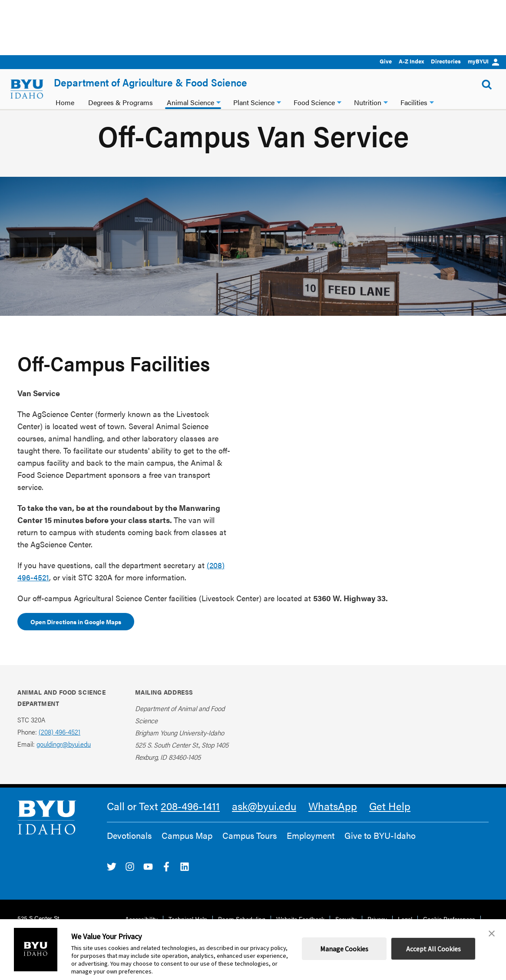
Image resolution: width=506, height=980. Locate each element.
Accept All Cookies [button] (433, 949)
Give (386, 61)
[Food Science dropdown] (339, 101)
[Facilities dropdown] (432, 101)
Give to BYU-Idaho (380, 848)
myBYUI (483, 61)
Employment (311, 848)
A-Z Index (411, 61)
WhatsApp (333, 818)
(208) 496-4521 (60, 744)
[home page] (27, 89)
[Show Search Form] (487, 85)
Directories (446, 61)
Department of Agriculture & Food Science (150, 82)
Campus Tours (250, 848)
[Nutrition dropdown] (386, 101)
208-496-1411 (190, 818)
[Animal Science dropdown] (218, 101)
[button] (492, 934)
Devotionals (129, 848)
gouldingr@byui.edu (64, 757)
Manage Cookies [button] (344, 949)
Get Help (390, 818)
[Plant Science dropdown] (279, 101)
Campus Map (187, 848)
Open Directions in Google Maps (76, 634)
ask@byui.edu (264, 818)
